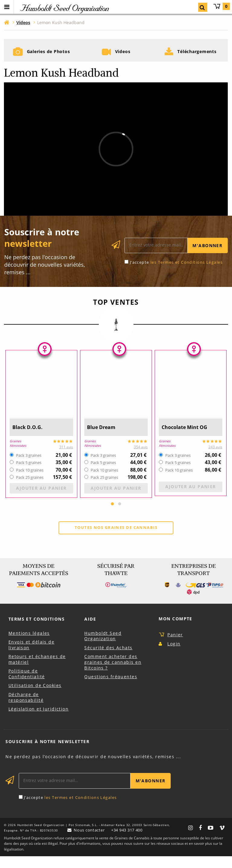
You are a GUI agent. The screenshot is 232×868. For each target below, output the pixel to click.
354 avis (141, 458)
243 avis (215, 458)
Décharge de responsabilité (26, 709)
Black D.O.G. (30, 438)
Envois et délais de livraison (31, 657)
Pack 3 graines (29, 467)
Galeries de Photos (48, 56)
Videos (123, 56)
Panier (222, 6)
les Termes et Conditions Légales (187, 273)
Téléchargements (197, 56)
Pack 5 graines (29, 474)
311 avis (66, 458)
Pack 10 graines (30, 482)
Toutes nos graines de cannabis (116, 539)
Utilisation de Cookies (35, 697)
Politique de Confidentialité (27, 685)
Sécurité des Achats (108, 659)
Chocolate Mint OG (188, 438)
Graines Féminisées (18, 454)
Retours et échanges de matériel (37, 671)
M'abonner (207, 257)
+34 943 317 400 (128, 842)
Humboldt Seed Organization (103, 647)
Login (174, 655)
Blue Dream (104, 438)
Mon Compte (175, 630)
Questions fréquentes (111, 688)
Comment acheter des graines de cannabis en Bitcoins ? (113, 674)
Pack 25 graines (30, 489)
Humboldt (64, 8)
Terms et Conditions (37, 631)
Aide (90, 631)
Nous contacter (89, 842)
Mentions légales (29, 645)
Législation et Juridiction (39, 721)
